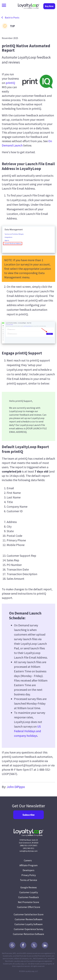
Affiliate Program (28, 865)
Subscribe (28, 815)
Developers (28, 870)
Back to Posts (12, 17)
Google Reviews (29, 887)
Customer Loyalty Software (28, 924)
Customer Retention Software (28, 934)
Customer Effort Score (29, 907)
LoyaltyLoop (29, 6)
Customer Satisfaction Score (29, 914)
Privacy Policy (29, 875)
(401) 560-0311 (29, 848)
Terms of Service (28, 880)
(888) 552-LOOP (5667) (29, 845)
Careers (28, 860)
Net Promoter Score (28, 902)
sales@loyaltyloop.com (28, 851)
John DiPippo (16, 787)
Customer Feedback (28, 897)
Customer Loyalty (29, 892)
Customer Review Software (29, 919)
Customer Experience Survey (28, 929)
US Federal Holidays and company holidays (27, 731)
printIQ (10, 83)
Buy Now (49, 6)
